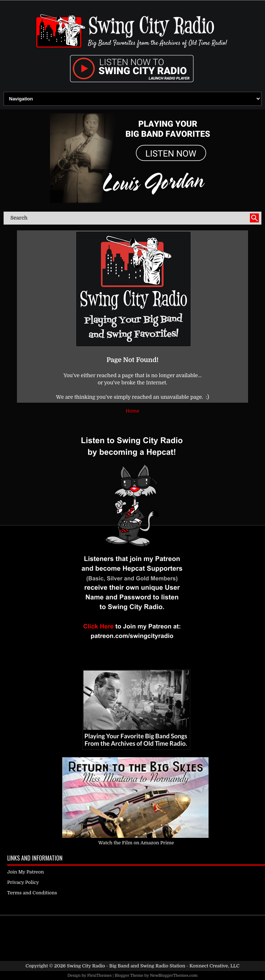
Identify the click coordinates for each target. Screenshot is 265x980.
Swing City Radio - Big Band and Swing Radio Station (126, 966)
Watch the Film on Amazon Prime (136, 843)
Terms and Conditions (32, 893)
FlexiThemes (99, 976)
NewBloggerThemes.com (174, 976)
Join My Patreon (26, 872)
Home (132, 411)
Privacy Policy (23, 882)
